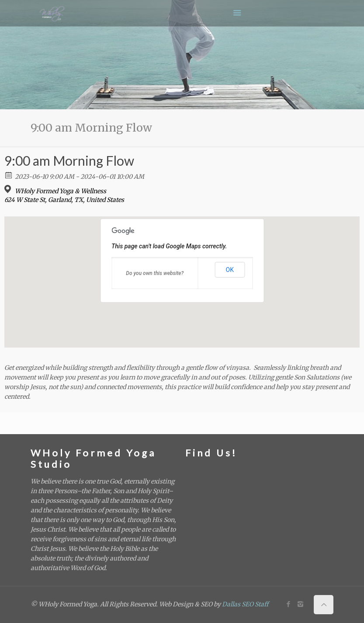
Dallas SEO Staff (245, 604)
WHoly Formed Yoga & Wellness (61, 191)
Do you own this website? (155, 273)
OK (230, 270)
